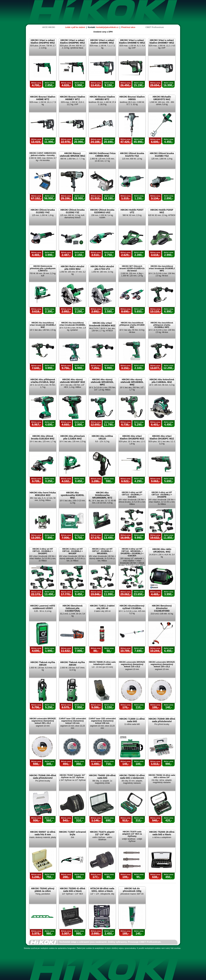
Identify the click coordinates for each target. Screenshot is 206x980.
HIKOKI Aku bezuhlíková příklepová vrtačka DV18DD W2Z (132, 325)
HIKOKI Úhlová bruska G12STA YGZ (132, 155)
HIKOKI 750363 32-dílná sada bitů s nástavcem (132, 777)
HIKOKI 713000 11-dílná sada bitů (132, 720)
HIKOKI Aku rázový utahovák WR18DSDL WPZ (102, 382)
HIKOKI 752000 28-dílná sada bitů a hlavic (162, 833)
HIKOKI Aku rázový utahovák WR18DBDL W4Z (132, 382)
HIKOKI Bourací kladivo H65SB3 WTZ (102, 98)
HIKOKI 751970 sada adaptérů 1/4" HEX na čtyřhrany (132, 834)
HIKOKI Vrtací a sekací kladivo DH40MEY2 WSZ (132, 41)
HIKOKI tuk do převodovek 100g (132, 890)
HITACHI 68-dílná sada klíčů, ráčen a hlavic (102, 890)
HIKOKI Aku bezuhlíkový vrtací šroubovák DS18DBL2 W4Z (43, 325)
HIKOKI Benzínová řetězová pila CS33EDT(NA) (73, 608)
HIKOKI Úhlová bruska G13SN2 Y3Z (73, 211)
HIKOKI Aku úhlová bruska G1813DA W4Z (43, 437)
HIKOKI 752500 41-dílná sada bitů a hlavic (72, 890)
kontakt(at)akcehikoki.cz (107, 27)
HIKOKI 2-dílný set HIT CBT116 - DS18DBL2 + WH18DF (73, 551)
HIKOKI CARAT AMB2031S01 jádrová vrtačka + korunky (43, 154)
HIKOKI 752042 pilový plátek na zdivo (43, 890)
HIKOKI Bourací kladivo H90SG (132, 98)
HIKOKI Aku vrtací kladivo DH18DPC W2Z (162, 437)
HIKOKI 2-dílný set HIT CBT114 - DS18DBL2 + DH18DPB (162, 495)
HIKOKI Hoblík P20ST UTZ (132, 211)
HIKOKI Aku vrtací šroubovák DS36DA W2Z (102, 324)
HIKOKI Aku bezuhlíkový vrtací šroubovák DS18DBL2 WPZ (162, 268)
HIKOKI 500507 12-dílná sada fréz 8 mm (43, 833)
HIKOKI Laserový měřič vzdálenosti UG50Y (43, 607)
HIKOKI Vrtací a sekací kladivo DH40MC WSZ (102, 41)
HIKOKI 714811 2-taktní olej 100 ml (102, 607)
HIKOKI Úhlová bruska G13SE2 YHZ (43, 211)
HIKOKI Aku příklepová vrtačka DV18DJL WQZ (43, 381)
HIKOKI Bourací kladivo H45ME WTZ (43, 98)
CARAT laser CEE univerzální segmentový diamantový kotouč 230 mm (102, 721)
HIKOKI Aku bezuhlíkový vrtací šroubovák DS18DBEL (72, 324)
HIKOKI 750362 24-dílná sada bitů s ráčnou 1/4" (162, 776)
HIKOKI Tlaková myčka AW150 (73, 664)
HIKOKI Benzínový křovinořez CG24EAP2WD (162, 608)
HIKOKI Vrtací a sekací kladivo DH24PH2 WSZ (43, 41)
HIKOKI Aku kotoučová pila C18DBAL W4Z (162, 381)
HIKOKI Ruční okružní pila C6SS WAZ (73, 268)
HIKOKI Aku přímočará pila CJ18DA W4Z (72, 437)
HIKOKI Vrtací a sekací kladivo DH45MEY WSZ (162, 41)
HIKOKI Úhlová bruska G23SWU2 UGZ (102, 211)
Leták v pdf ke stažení (75, 27)
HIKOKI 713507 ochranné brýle (73, 833)
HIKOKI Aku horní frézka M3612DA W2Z (43, 494)
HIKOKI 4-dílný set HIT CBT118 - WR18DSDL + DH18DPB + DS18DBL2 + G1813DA (132, 552)
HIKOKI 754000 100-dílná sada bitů (102, 777)
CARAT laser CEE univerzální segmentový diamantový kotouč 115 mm (73, 721)
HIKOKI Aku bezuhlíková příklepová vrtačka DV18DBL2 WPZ (162, 325)
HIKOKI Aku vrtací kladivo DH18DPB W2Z (132, 437)
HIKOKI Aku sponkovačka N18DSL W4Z (72, 495)
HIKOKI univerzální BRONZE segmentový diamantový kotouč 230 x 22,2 (43, 721)
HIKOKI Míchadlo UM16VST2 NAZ (162, 98)
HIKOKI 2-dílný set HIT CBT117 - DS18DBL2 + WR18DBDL (102, 551)
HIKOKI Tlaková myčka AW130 (43, 664)
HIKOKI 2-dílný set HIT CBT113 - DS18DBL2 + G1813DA (132, 495)
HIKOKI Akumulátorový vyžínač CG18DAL (132, 607)
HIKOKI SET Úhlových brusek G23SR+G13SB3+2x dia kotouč (132, 268)
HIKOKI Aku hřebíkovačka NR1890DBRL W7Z (102, 495)
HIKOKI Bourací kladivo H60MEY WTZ (73, 98)
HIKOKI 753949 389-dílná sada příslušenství (162, 720)
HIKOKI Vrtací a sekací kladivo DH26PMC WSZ (72, 41)
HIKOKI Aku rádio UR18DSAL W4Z (162, 550)
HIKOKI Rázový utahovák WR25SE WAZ (73, 155)
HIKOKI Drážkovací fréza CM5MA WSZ (102, 155)
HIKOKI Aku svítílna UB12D (102, 437)
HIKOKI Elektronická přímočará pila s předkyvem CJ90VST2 (43, 268)
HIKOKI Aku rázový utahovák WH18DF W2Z (72, 381)
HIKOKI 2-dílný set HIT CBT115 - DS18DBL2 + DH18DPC (43, 551)
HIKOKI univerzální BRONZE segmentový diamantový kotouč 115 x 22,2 (132, 664)
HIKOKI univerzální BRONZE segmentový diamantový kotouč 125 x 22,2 (162, 664)
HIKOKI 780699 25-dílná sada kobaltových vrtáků (102, 663)
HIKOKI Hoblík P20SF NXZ (162, 211)
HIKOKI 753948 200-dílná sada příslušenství (43, 777)
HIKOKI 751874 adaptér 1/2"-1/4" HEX (102, 833)
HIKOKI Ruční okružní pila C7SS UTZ (102, 268)
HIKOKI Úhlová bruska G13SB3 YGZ (162, 155)
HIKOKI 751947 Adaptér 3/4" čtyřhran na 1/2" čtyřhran (73, 776)
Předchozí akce (128, 27)
